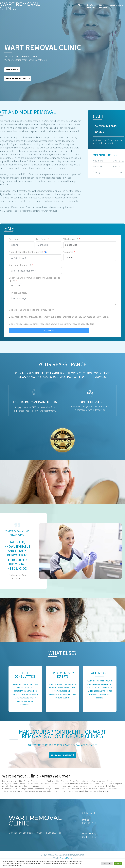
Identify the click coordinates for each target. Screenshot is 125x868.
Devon (15, 784)
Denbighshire (112, 781)
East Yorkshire (57, 784)
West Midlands (48, 791)
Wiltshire (85, 791)
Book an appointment (18, 78)
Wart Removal (103, 6)
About (81, 5)
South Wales (86, 789)
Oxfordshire (39, 789)
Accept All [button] (118, 864)
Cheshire (65, 781)
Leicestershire (50, 786)
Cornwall (87, 781)
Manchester (107, 784)
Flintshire (74, 784)
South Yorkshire (99, 789)
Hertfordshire (22, 786)
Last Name (41, 239)
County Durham (99, 781)
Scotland (108, 791)
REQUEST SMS (49, 331)
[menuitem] (72, 6)
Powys (48, 789)
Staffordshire (112, 789)
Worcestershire (96, 791)
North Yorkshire (109, 786)
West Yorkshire (74, 791)
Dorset (22, 784)
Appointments (117, 5)
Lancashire (39, 786)
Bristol (27, 781)
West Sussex (61, 791)
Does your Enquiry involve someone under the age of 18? (34, 279)
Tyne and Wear (23, 791)
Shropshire (65, 789)
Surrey (12, 791)
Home (72, 5)
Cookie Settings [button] (107, 864)
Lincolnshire (63, 786)
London (97, 784)
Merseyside (74, 786)
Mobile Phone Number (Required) (26, 252)
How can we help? (18, 293)
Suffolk (5, 791)
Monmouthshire (87, 786)
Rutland (56, 789)
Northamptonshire (10, 789)
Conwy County (76, 781)
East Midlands (32, 784)
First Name (14, 239)
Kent (31, 786)
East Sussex (45, 784)
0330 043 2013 (106, 126)
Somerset (75, 789)
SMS (100, 132)
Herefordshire (9, 786)
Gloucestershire (86, 784)
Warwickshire (36, 791)
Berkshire (18, 781)
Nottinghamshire (26, 789)
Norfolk (98, 786)
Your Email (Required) (20, 265)
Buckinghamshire (38, 781)
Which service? (71, 239)
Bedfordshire (8, 781)
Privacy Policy (47, 310)
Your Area (68, 252)
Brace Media (66, 858)
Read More (12, 70)
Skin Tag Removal (91, 6)
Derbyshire (7, 784)
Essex (66, 784)
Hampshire (118, 784)
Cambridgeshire (53, 781)
